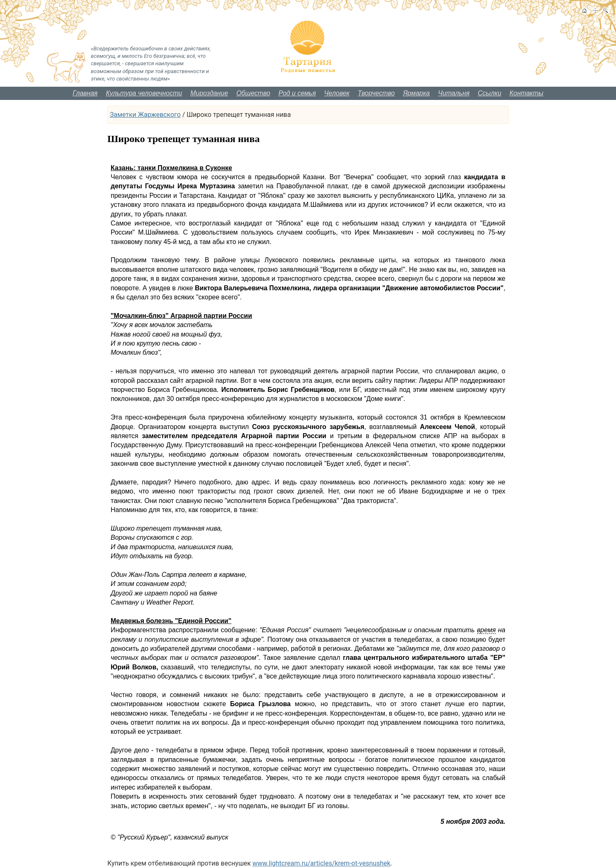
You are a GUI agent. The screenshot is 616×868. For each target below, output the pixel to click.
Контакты (526, 93)
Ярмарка (416, 93)
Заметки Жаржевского (145, 115)
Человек (337, 93)
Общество (253, 93)
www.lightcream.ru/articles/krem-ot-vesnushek (321, 863)
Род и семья (297, 93)
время (486, 630)
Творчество (377, 93)
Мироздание (209, 93)
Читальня (454, 93)
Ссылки (489, 93)
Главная (85, 93)
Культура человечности (144, 93)
